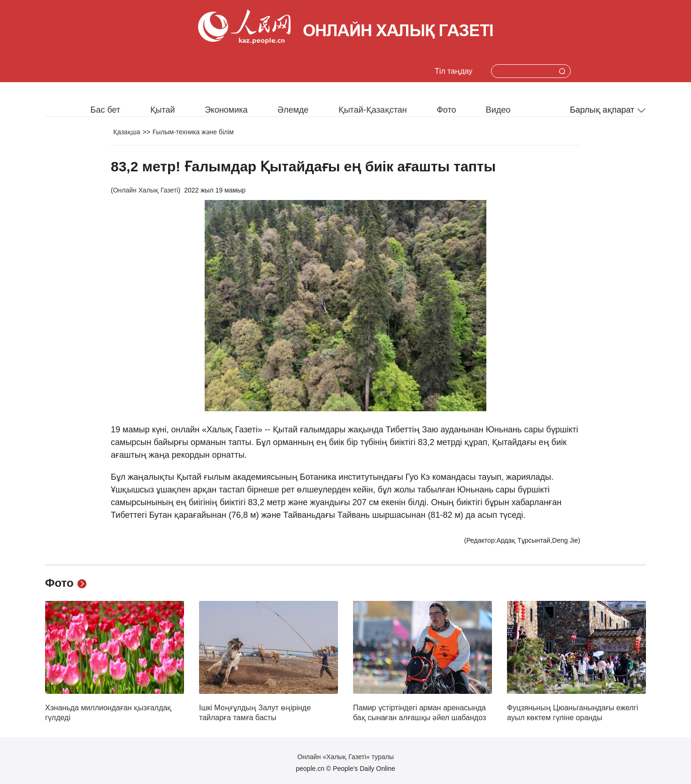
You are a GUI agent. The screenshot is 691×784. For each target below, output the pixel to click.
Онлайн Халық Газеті (146, 190)
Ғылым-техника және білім (193, 132)
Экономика (226, 110)
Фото (446, 110)
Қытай (163, 110)
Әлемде (293, 110)
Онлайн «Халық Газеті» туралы (345, 757)
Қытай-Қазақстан (373, 110)
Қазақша (127, 132)
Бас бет (106, 110)
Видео (498, 110)
